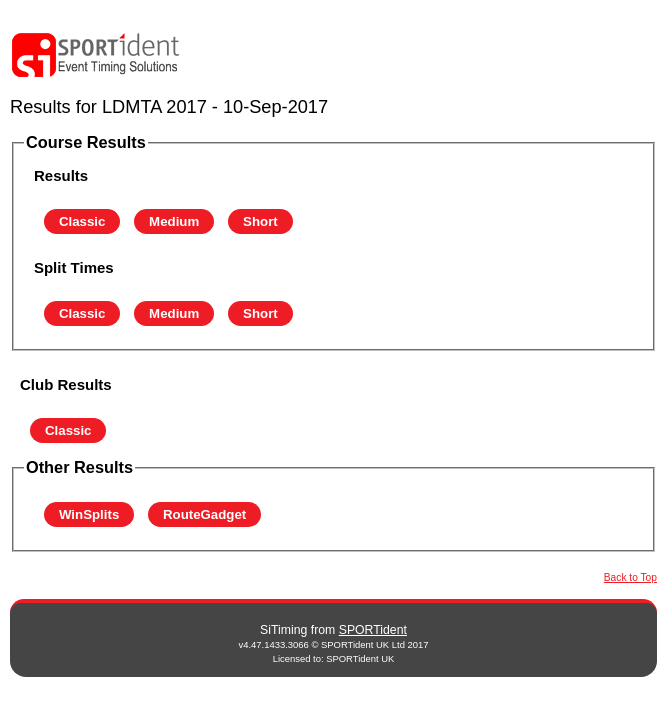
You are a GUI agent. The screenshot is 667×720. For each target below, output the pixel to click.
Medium (174, 221)
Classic (82, 221)
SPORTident (373, 630)
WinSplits (89, 514)
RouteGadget (204, 514)
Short (260, 221)
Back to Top (630, 577)
